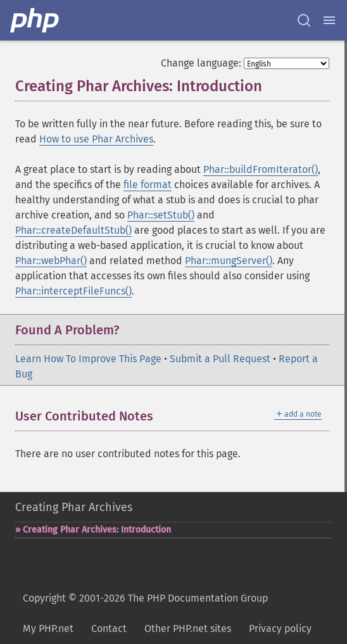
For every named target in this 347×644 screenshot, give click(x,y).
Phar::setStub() (161, 215)
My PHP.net (48, 628)
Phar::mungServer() (229, 261)
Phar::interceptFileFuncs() (73, 291)
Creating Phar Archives (74, 507)
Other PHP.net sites (188, 628)
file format (148, 185)
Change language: (201, 63)
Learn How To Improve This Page (88, 359)
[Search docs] (304, 20)
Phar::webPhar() (51, 261)
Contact (109, 628)
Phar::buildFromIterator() (261, 169)
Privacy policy (280, 628)
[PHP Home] (35, 20)
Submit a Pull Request (220, 359)
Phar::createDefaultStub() (73, 230)
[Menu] (329, 20)
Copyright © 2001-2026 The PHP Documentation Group (145, 598)
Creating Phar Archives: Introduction (97, 530)
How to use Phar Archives (96, 139)
